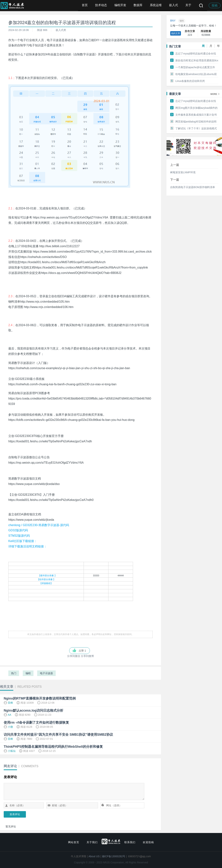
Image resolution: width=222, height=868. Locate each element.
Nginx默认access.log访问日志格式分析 (33, 710)
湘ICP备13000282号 (114, 856)
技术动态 (101, 5)
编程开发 (120, 5)
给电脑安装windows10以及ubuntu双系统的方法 (196, 74)
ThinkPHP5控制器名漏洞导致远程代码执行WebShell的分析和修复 (53, 747)
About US (94, 856)
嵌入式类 (61, 30)
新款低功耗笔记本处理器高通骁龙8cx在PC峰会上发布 (197, 61)
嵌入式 (174, 5)
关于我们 (92, 842)
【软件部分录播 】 (46, 579)
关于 (188, 5)
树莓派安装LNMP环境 (183, 172)
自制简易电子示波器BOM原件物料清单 (193, 187)
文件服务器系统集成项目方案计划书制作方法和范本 (196, 115)
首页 (85, 5)
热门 (14, 673)
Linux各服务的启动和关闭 (190, 81)
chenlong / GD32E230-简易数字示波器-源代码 (39, 525)
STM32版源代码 (19, 536)
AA (10, 715)
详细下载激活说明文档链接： (28, 546)
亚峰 (10, 703)
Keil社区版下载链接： (23, 541)
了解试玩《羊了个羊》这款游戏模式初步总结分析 (196, 129)
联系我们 (130, 842)
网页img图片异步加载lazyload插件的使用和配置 (196, 108)
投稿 (215, 5)
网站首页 (74, 842)
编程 (28, 673)
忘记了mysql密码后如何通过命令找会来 (196, 54)
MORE (215, 94)
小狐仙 (12, 751)
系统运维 (156, 5)
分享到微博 (87, 656)
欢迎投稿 (148, 842)
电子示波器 (46, 673)
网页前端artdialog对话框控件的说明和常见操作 (196, 122)
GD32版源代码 (18, 530)
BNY (173, 21)
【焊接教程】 (46, 583)
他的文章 (176, 33)
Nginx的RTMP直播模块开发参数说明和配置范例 (40, 698)
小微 (10, 727)
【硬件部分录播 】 (47, 576)
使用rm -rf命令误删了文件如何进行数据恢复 (36, 723)
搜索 (201, 6)
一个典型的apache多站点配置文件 (195, 67)
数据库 (138, 5)
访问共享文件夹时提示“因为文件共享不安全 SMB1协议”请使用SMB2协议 (58, 735)
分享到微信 (74, 656)
